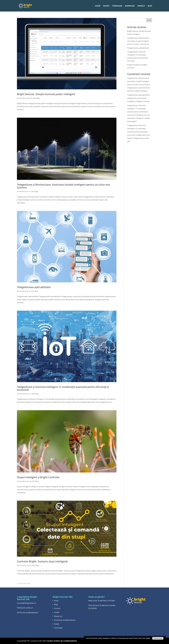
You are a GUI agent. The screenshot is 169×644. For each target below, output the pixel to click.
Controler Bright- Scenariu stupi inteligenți (42, 561)
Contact (141, 6)
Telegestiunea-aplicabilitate (34, 287)
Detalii (148, 638)
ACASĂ (98, 6)
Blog (150, 6)
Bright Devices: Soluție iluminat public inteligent (46, 94)
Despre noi (130, 6)
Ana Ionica (22, 98)
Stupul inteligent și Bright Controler (38, 477)
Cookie (57, 612)
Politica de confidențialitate (28, 612)
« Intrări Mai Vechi (24, 583)
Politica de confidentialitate (65, 620)
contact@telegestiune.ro (27, 603)
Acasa (56, 601)
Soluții (106, 6)
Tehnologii (117, 6)
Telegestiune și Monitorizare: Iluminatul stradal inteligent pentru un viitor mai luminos (64, 186)
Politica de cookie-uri (25, 608)
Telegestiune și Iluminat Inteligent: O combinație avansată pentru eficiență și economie (63, 388)
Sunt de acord (158, 638)
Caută (149, 20)
